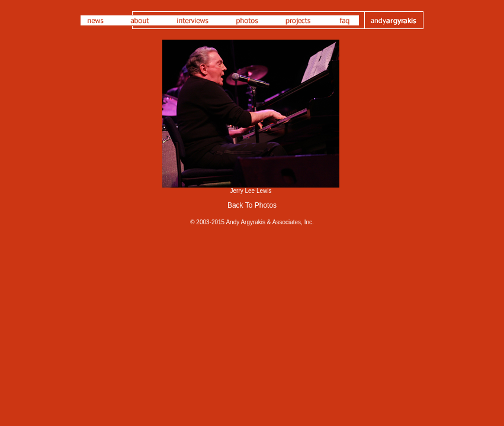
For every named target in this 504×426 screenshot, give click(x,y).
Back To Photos (252, 205)
